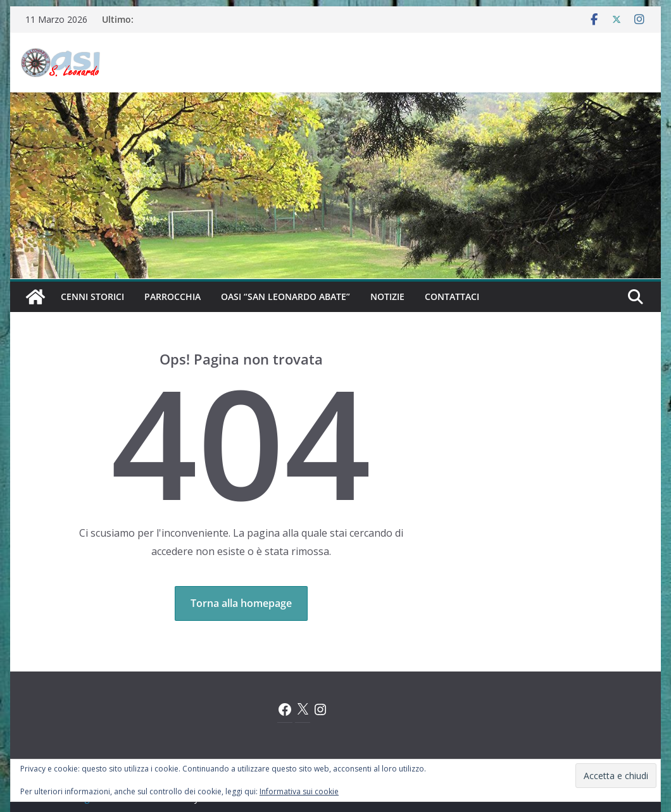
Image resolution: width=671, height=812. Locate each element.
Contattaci (452, 297)
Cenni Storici (92, 297)
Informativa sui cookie (299, 791)
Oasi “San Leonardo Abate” (285, 297)
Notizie (387, 297)
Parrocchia (172, 297)
